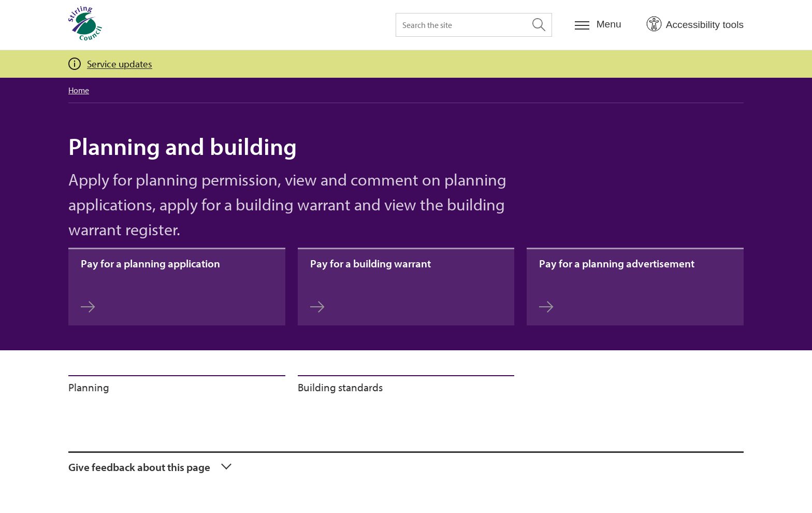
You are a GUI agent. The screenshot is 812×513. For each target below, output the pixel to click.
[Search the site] (474, 25)
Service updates (120, 64)
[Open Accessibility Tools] (695, 24)
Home (79, 90)
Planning (89, 387)
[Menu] (598, 25)
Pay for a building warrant (371, 285)
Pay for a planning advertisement (617, 285)
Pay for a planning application (150, 285)
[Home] (85, 25)
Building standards (340, 387)
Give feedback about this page (139, 467)
